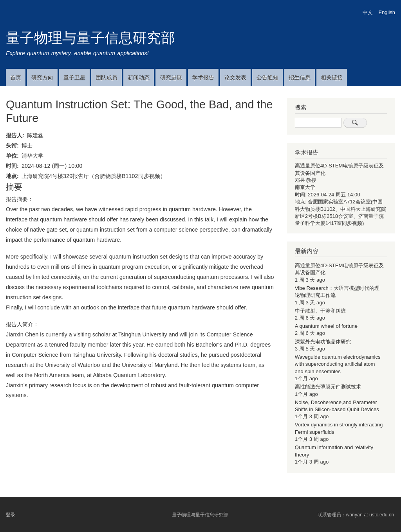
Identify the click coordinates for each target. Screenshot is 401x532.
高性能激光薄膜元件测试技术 (328, 387)
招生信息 (300, 77)
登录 (11, 515)
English (387, 12)
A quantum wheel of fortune (326, 326)
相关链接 (332, 77)
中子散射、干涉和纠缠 (320, 311)
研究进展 (171, 77)
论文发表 (235, 77)
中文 (368, 12)
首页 (16, 77)
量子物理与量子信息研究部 (90, 38)
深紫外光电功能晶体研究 (323, 342)
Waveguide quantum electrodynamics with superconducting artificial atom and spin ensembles (338, 364)
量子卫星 (74, 77)
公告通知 (267, 77)
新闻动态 (139, 77)
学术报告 (203, 77)
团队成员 (107, 77)
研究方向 (42, 77)
